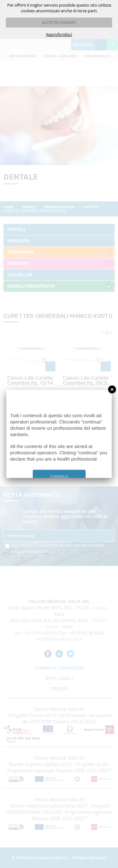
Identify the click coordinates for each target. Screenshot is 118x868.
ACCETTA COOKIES (59, 22)
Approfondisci (59, 34)
